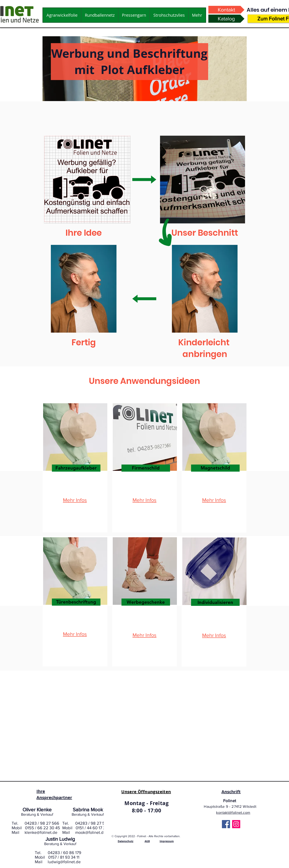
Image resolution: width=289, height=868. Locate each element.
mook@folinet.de (91, 832)
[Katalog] (226, 19)
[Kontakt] (226, 10)
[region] (75, 468)
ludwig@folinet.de (64, 862)
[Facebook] (226, 824)
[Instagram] (236, 824)
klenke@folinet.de (41, 832)
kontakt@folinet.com (233, 813)
